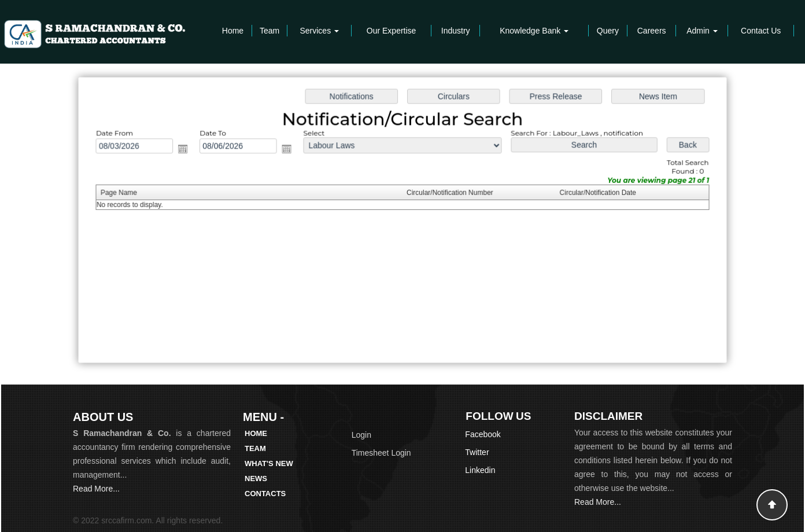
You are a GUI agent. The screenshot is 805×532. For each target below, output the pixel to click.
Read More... (96, 489)
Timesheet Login (381, 453)
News (256, 479)
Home (233, 31)
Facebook (483, 434)
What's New (269, 463)
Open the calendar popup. (188, 150)
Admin (702, 31)
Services (319, 31)
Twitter (477, 452)
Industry (456, 31)
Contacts (265, 494)
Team (269, 31)
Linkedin (480, 470)
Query (608, 31)
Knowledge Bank (534, 31)
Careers (652, 31)
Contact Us (761, 31)
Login (361, 435)
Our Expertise (392, 31)
